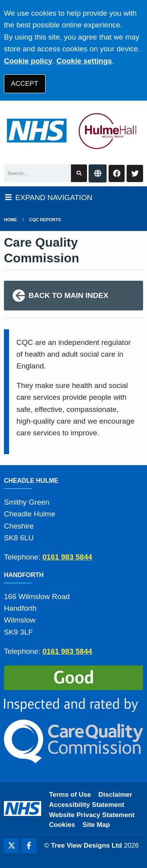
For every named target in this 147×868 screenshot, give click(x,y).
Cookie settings (84, 61)
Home (10, 220)
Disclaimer (115, 795)
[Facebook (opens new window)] (29, 846)
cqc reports (45, 220)
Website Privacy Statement (92, 815)
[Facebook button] (117, 174)
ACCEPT (24, 84)
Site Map (96, 825)
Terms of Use (70, 795)
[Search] (37, 173)
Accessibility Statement (87, 805)
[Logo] (73, 131)
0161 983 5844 (67, 557)
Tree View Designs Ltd (86, 845)
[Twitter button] (135, 174)
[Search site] (79, 173)
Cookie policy (28, 61)
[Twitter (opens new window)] (11, 846)
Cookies (62, 825)
